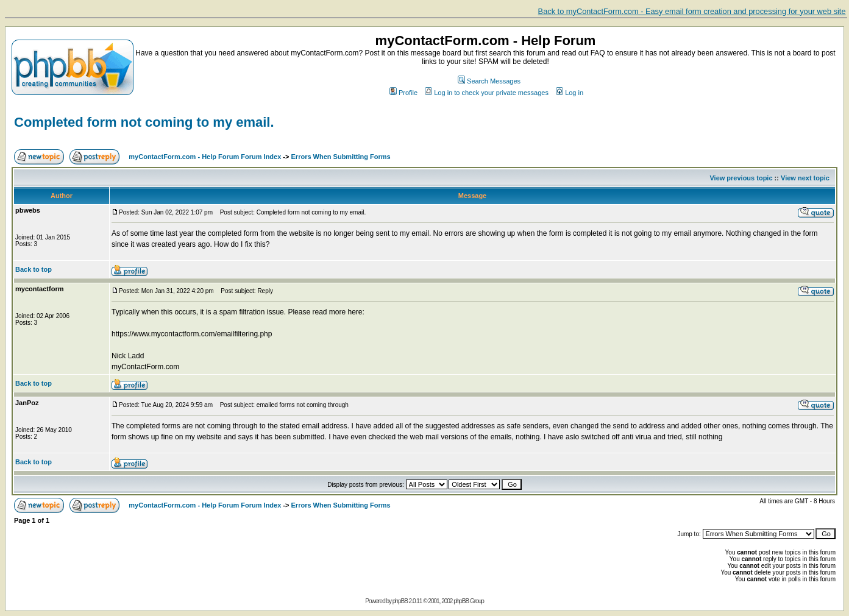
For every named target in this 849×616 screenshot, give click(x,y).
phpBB (400, 601)
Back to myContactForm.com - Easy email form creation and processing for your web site (692, 11)
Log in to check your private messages (487, 93)
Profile (403, 93)
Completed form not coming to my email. (144, 122)
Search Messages (489, 81)
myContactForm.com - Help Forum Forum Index (205, 157)
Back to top (34, 269)
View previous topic (741, 178)
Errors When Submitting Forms (341, 157)
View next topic (805, 178)
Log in (570, 93)
